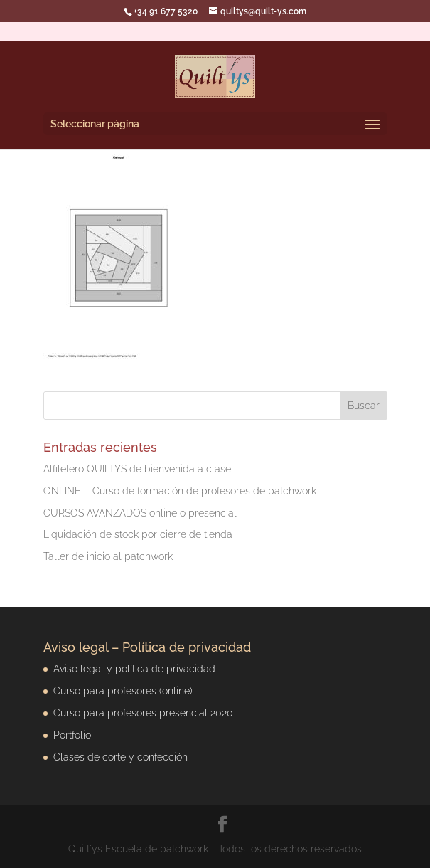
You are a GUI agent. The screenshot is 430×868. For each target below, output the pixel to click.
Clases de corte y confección (120, 757)
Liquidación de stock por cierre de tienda (138, 534)
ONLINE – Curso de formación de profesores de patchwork (180, 491)
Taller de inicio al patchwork (108, 556)
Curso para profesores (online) (123, 691)
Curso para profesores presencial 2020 (143, 713)
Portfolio (72, 735)
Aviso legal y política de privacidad (134, 669)
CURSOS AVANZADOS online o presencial (140, 513)
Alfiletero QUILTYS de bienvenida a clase (137, 469)
